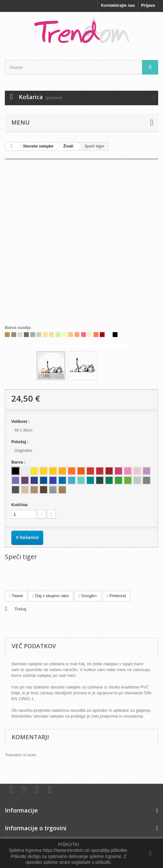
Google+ (88, 596)
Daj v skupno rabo (51, 596)
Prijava (148, 5)
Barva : (19, 462)
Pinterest (117, 596)
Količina (20, 505)
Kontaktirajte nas (118, 5)
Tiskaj (20, 609)
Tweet (16, 596)
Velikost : (21, 421)
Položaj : (20, 442)
